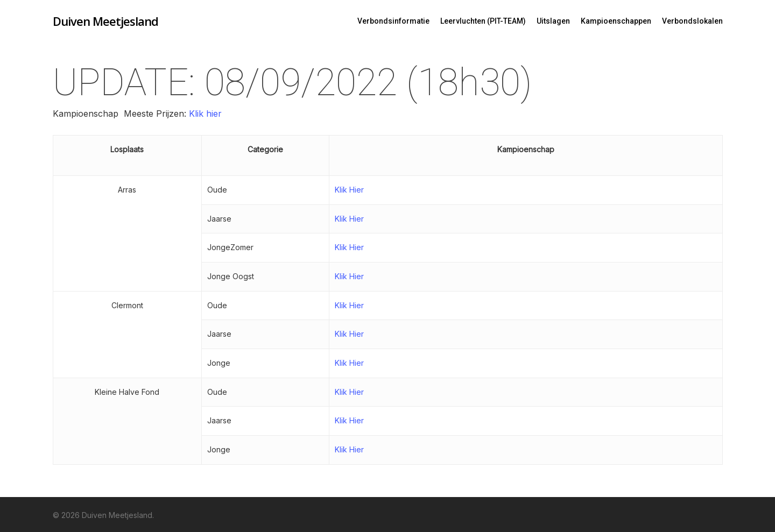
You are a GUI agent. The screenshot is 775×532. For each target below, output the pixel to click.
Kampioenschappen (616, 21)
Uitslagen (553, 21)
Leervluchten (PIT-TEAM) (483, 21)
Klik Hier (349, 190)
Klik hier (204, 114)
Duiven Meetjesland (105, 21)
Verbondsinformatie (393, 21)
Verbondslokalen (692, 21)
